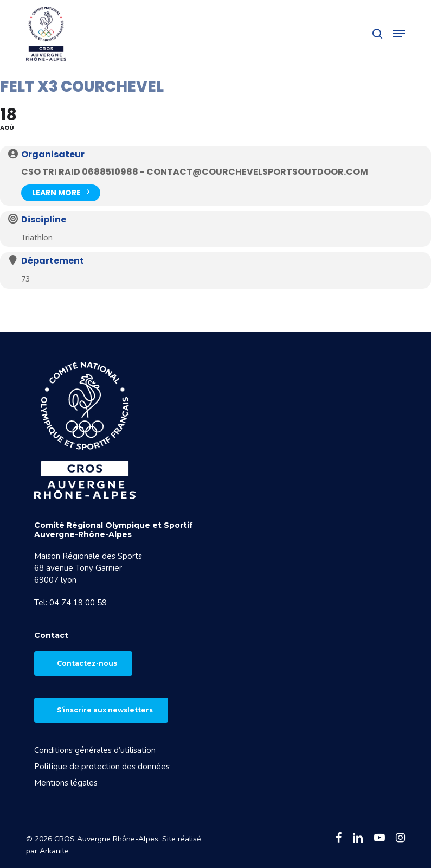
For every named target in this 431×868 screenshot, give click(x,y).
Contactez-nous (87, 663)
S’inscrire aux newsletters (105, 710)
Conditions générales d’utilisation (95, 750)
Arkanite (54, 851)
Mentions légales (66, 783)
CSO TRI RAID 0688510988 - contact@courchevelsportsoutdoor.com (195, 172)
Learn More (61, 192)
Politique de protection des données (102, 767)
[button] (399, 34)
